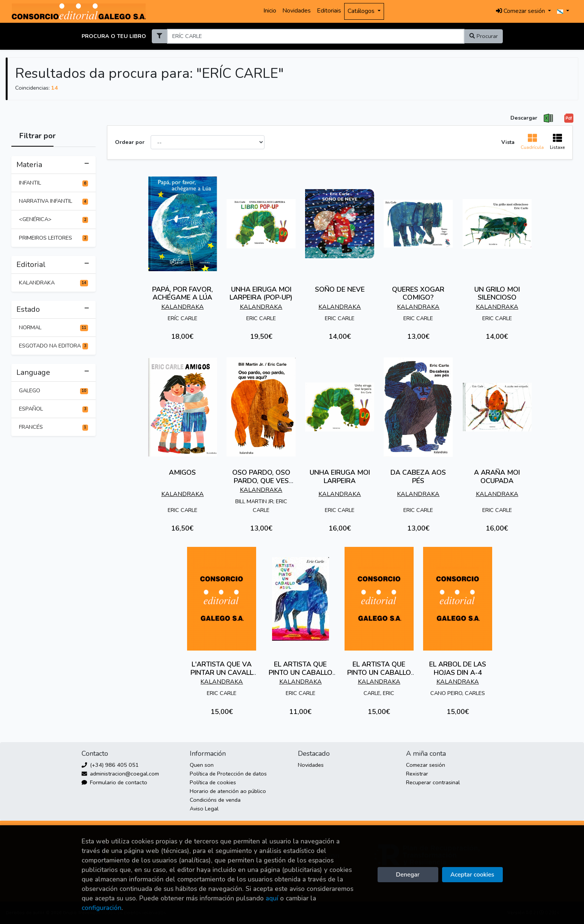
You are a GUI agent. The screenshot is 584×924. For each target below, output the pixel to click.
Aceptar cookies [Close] (472, 875)
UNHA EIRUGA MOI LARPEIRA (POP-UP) (261, 294)
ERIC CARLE (261, 318)
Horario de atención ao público (228, 791)
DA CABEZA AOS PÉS (418, 477)
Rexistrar (417, 774)
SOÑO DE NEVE (340, 289)
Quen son (202, 765)
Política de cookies (213, 782)
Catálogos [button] (362, 11)
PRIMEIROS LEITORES (54, 238)
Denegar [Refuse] (408, 875)
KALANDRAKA (54, 283)
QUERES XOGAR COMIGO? (418, 294)
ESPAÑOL (54, 409)
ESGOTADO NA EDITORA (54, 346)
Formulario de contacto (114, 782)
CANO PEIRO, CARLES (458, 693)
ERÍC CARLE (183, 318)
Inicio (270, 11)
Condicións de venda (215, 800)
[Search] (316, 36)
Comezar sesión (426, 765)
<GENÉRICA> (54, 219)
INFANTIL (54, 183)
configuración (102, 908)
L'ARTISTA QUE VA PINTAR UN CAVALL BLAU (222, 672)
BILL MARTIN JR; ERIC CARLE (261, 506)
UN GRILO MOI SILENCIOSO (497, 294)
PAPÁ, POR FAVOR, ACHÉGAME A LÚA (183, 294)
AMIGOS (182, 472)
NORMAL (54, 327)
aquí (272, 898)
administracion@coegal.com (120, 774)
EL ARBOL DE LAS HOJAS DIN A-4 (458, 668)
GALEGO (54, 390)
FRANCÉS (54, 427)
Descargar (524, 118)
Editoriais (329, 11)
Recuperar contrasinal (433, 782)
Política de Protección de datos (228, 774)
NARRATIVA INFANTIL (54, 201)
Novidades (297, 11)
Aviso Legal (204, 809)
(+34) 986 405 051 (110, 765)
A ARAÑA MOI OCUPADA (497, 477)
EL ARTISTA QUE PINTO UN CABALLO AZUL (301, 672)
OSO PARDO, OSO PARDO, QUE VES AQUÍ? (261, 481)
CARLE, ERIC (379, 693)
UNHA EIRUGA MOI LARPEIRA (340, 477)
